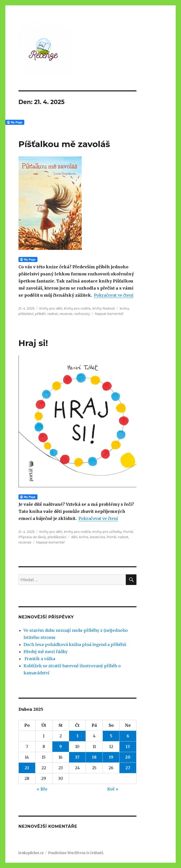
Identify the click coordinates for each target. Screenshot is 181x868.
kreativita (97, 537)
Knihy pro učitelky (107, 532)
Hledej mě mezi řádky (46, 652)
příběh (41, 314)
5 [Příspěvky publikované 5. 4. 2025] (111, 736)
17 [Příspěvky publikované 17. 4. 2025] (77, 757)
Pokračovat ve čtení (114, 295)
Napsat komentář (109, 314)
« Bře (42, 789)
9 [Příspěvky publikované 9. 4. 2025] (61, 746)
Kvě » (113, 789)
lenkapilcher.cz (31, 853)
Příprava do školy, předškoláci (43, 537)
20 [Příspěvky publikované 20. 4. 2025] (128, 757)
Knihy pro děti (51, 308)
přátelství (26, 314)
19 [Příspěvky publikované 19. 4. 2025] (111, 757)
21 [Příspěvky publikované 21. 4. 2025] (27, 768)
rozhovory (82, 314)
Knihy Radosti (104, 308)
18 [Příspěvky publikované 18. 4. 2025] (94, 757)
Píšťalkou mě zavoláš (64, 144)
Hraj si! (33, 343)
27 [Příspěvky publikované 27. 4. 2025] (128, 768)
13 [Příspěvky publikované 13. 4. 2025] (128, 746)
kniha (124, 308)
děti (74, 537)
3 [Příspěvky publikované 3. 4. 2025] (77, 736)
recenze (66, 314)
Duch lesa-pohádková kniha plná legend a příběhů (75, 644)
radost (53, 314)
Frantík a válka (39, 659)
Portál (128, 532)
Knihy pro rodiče (77, 308)
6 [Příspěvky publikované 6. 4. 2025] (128, 736)
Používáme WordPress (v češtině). (76, 853)
